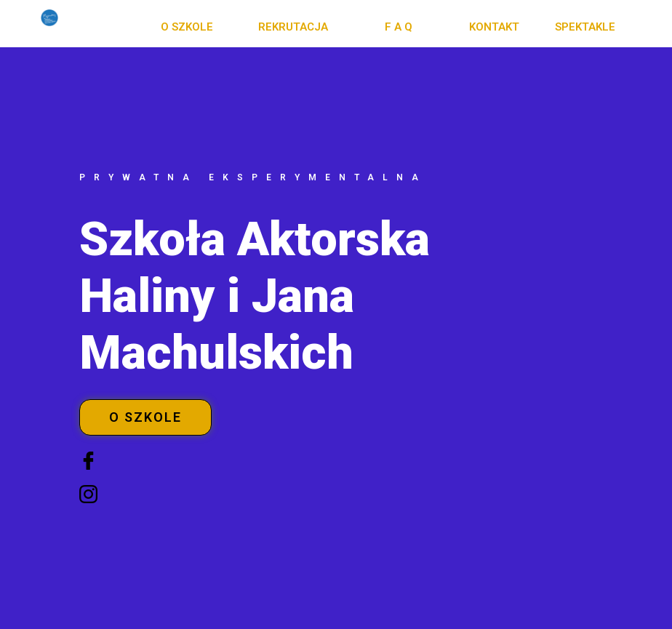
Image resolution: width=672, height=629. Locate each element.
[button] (187, 27)
